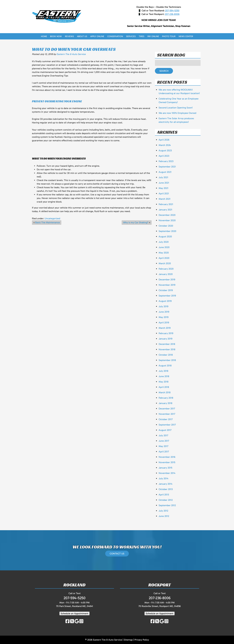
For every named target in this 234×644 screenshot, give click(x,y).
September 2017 (167, 425)
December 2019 (167, 280)
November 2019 (167, 285)
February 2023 (166, 161)
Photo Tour (169, 36)
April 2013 (164, 495)
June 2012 (164, 516)
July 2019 (163, 306)
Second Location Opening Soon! (176, 108)
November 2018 (167, 349)
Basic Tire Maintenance (48, 222)
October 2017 (166, 419)
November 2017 (167, 414)
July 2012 (163, 511)
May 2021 (163, 188)
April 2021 (164, 193)
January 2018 (166, 403)
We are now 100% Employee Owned (177, 113)
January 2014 (166, 484)
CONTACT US (117, 554)
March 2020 (165, 263)
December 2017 (167, 409)
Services (131, 36)
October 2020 (166, 226)
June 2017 (164, 441)
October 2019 (166, 290)
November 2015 (167, 462)
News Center (186, 36)
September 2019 (167, 296)
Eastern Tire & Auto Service (71, 54)
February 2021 (166, 204)
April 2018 (164, 387)
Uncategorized (52, 218)
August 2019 (165, 301)
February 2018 (166, 398)
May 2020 (164, 253)
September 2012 (167, 505)
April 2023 (164, 156)
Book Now (56, 36)
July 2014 (163, 478)
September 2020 (167, 231)
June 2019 (164, 312)
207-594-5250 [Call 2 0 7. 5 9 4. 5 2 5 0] (172, 11)
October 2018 (166, 355)
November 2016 (167, 457)
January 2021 (165, 210)
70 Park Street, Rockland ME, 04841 (75, 606)
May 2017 (163, 446)
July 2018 (163, 371)
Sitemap (128, 640)
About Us (82, 36)
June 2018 (164, 376)
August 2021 (165, 172)
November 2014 (167, 473)
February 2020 (166, 269)
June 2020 (164, 247)
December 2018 (167, 344)
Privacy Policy (142, 640)
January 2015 (165, 468)
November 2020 (167, 220)
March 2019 (165, 328)
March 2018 (165, 392)
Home (44, 36)
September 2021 (167, 167)
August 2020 (165, 236)
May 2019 (164, 317)
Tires (142, 36)
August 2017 (165, 430)
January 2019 (166, 339)
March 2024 (165, 145)
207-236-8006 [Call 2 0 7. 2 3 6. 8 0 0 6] (172, 14)
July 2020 (164, 242)
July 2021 (163, 177)
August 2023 (165, 150)
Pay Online (153, 36)
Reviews (69, 36)
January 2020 (166, 274)
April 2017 (164, 452)
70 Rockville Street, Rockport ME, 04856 (160, 606)
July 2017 (163, 435)
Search (164, 71)
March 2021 (165, 199)
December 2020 (167, 215)
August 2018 (165, 366)
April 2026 (164, 140)
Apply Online (97, 36)
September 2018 (167, 360)
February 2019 (166, 333)
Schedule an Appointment (74, 613)
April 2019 (164, 323)
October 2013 (166, 489)
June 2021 (164, 183)
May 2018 (164, 382)
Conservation (115, 36)
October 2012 (166, 500)
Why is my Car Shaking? (136, 222)
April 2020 (164, 258)
